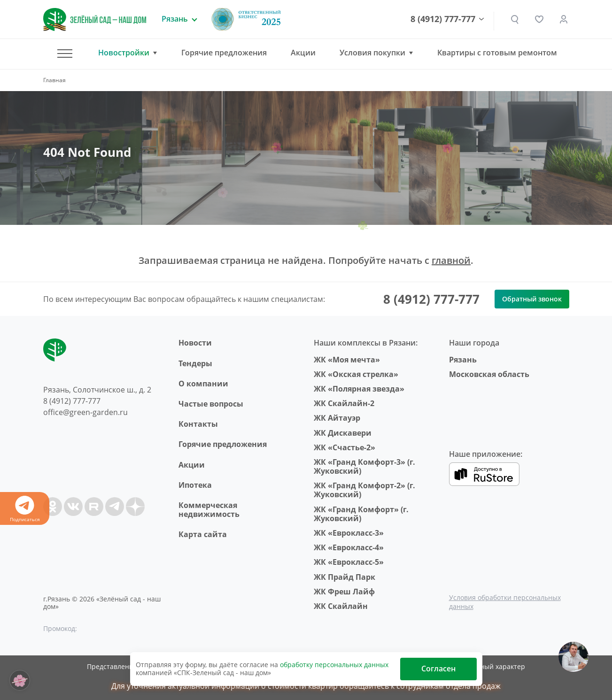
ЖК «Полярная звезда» (359, 389)
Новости (195, 343)
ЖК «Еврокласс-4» (349, 547)
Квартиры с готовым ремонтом (497, 53)
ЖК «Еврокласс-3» (349, 533)
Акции (303, 53)
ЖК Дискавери (343, 433)
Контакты (198, 424)
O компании (203, 384)
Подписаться (25, 509)
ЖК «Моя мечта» (347, 360)
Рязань (463, 360)
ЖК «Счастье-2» (345, 447)
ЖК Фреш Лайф (344, 592)
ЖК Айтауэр (337, 418)
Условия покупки (372, 53)
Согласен (438, 669)
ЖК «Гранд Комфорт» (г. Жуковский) (361, 514)
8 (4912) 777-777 (443, 19)
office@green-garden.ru (85, 412)
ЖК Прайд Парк (345, 577)
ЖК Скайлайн (341, 606)
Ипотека (195, 485)
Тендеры (195, 363)
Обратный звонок (532, 299)
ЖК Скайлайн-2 (344, 403)
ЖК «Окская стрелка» (356, 374)
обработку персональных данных (334, 665)
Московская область (489, 374)
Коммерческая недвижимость (209, 510)
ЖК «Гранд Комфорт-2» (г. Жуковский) (364, 490)
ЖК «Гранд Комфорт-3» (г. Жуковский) (364, 466)
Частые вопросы (211, 404)
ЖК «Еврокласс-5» (349, 562)
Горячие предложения (224, 53)
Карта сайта (203, 534)
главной (451, 260)
